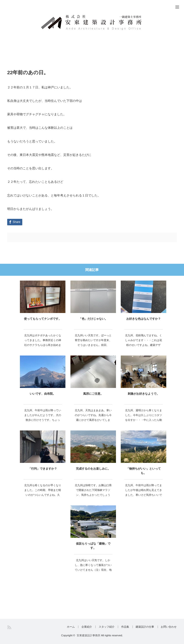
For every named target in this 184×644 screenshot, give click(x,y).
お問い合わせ (169, 627)
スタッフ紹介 (104, 627)
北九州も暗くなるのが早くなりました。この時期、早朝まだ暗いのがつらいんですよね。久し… (43, 492)
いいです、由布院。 (43, 394)
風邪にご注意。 (93, 394)
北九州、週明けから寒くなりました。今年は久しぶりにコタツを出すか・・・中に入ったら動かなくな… (144, 417)
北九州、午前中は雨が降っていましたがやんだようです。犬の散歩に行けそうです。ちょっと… (43, 417)
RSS (9, 627)
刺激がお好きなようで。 (144, 394)
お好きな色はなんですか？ (144, 319)
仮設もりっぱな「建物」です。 (93, 546)
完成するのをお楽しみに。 (93, 469)
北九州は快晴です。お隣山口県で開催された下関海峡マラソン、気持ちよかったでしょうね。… (93, 492)
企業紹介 (84, 627)
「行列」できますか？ (43, 469)
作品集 (124, 627)
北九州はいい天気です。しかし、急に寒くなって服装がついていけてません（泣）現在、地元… (93, 567)
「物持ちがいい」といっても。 (144, 471)
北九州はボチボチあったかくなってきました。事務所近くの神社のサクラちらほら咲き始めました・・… (43, 342)
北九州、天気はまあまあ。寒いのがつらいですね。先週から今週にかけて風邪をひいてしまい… (93, 417)
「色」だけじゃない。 (93, 319)
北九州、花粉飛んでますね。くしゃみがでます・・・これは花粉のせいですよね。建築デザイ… (144, 342)
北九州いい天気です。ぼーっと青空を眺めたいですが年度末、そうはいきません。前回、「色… (93, 342)
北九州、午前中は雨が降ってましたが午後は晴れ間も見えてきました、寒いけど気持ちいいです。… (144, 492)
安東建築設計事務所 (89, 635)
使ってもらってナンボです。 (43, 319)
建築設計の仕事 (144, 627)
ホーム (67, 627)
